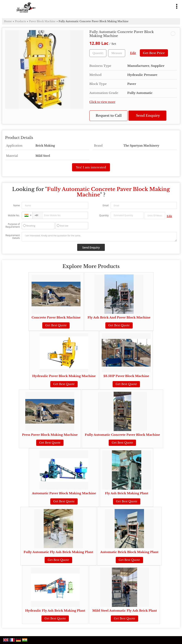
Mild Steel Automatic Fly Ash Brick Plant (125, 611)
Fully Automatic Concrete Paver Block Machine (122, 435)
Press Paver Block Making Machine (50, 435)
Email (106, 205)
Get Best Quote (56, 325)
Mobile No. (14, 215)
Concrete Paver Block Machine (56, 317)
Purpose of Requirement (13, 226)
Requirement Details (13, 237)
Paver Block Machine (42, 21)
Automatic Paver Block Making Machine (64, 493)
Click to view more (102, 102)
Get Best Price (154, 53)
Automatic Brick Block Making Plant (129, 552)
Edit (133, 53)
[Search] (169, 6)
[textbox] (117, 53)
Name (16, 205)
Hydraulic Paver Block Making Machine (64, 376)
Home (8, 21)
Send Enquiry (148, 116)
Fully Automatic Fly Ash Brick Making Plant (58, 552)
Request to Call (109, 116)
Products (20, 21)
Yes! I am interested (91, 167)
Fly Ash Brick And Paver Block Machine (119, 317)
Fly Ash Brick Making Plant (127, 493)
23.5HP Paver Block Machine (126, 376)
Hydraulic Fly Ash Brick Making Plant (55, 611)
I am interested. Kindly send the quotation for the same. (99, 237)
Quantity (104, 215)
